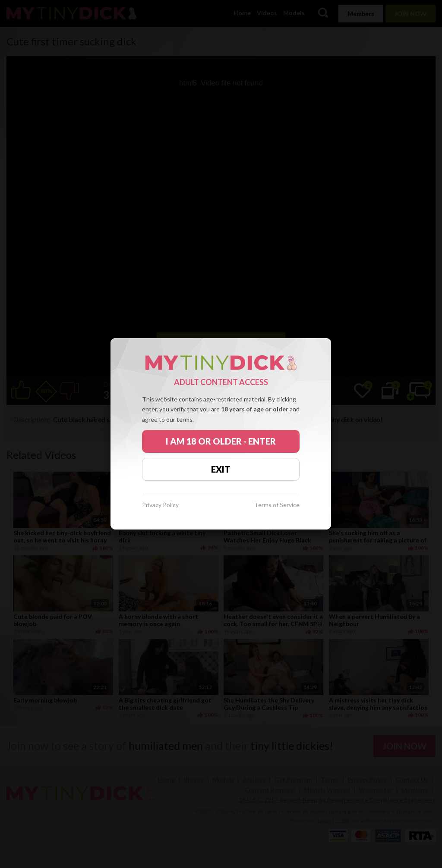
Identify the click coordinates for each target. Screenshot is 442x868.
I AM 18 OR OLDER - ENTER (221, 441)
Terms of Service (277, 505)
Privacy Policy (160, 505)
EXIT (221, 469)
